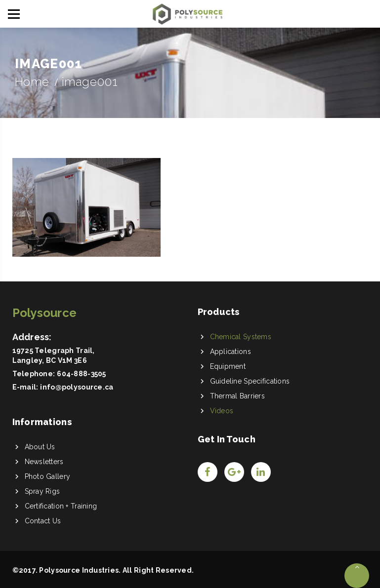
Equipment (228, 366)
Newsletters (44, 462)
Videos (222, 411)
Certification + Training (61, 506)
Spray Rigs (42, 491)
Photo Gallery (48, 476)
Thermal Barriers (237, 396)
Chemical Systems (241, 337)
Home (32, 82)
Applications (231, 352)
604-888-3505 (81, 374)
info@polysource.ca (77, 387)
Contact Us (43, 521)
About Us (40, 447)
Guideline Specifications (250, 381)
